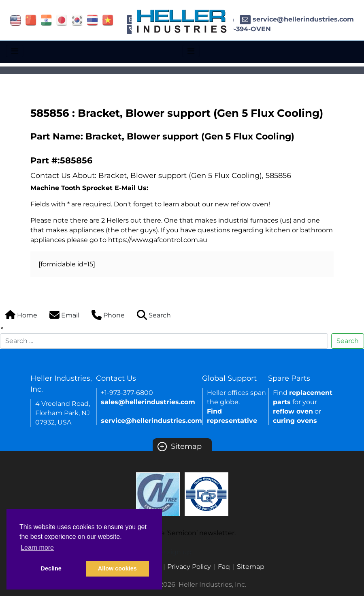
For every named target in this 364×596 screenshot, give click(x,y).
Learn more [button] (37, 548)
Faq (224, 567)
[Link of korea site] (77, 20)
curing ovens (295, 421)
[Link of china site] (31, 20)
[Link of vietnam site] (108, 20)
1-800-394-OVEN (236, 29)
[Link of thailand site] (93, 20)
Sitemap (180, 446)
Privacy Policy (189, 567)
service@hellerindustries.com (297, 19)
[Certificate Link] (158, 494)
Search (348, 341)
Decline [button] (51, 568)
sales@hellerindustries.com (148, 402)
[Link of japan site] (62, 20)
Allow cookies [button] (117, 568)
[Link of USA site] (16, 20)
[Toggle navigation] (15, 51)
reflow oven (293, 411)
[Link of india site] (46, 20)
